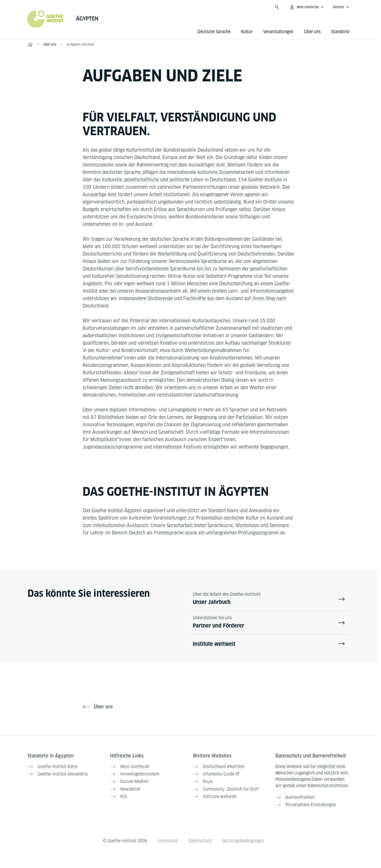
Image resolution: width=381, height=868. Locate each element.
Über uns (312, 32)
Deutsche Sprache (214, 32)
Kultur (247, 32)
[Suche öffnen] (277, 7)
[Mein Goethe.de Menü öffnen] (307, 7)
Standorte (340, 32)
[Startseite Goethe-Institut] (45, 19)
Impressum (168, 841)
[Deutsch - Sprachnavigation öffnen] (341, 7)
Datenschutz (200, 841)
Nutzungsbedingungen (243, 841)
